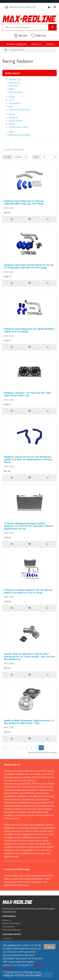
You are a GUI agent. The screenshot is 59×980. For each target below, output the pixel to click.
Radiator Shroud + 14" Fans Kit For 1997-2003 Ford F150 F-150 (28, 394)
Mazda (12, 114)
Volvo (11, 132)
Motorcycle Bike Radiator (20, 135)
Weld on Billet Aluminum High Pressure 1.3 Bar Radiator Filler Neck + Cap (29, 722)
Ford (11, 100)
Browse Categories (17, 44)
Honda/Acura (15, 103)
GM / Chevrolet (15, 92)
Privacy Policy (8, 927)
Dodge (12, 97)
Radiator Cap (15, 80)
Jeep (11, 106)
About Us (36, 44)
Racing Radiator (17, 50)
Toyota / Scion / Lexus (18, 127)
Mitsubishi (13, 118)
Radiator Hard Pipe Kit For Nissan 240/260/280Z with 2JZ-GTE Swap (24, 202)
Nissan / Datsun (16, 121)
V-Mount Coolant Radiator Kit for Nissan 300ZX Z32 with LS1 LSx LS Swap (28, 591)
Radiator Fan (14, 83)
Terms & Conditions (11, 930)
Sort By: (7, 157)
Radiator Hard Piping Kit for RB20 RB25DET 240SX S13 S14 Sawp (29, 330)
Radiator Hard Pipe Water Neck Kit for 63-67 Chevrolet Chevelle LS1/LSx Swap (29, 266)
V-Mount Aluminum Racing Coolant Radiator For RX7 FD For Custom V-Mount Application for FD (29, 526)
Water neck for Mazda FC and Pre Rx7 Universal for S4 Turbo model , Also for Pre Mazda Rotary (29, 656)
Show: (36, 157)
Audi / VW (13, 86)
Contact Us (7, 938)
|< (6, 748)
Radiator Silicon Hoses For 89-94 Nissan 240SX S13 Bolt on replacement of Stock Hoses (28, 459)
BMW (11, 89)
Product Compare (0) (14, 150)
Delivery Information (11, 923)
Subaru (12, 124)
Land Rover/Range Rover (20, 110)
